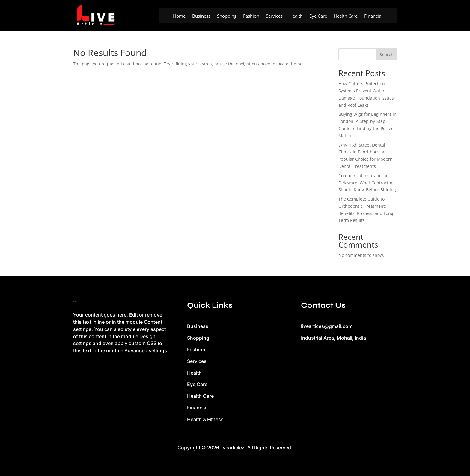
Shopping (227, 16)
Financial (373, 16)
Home (179, 16)
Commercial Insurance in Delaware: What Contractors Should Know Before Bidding (367, 183)
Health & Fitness (205, 419)
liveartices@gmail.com (327, 326)
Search (387, 54)
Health (296, 16)
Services (274, 16)
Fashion (251, 16)
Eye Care (318, 16)
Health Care (346, 16)
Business (201, 16)
